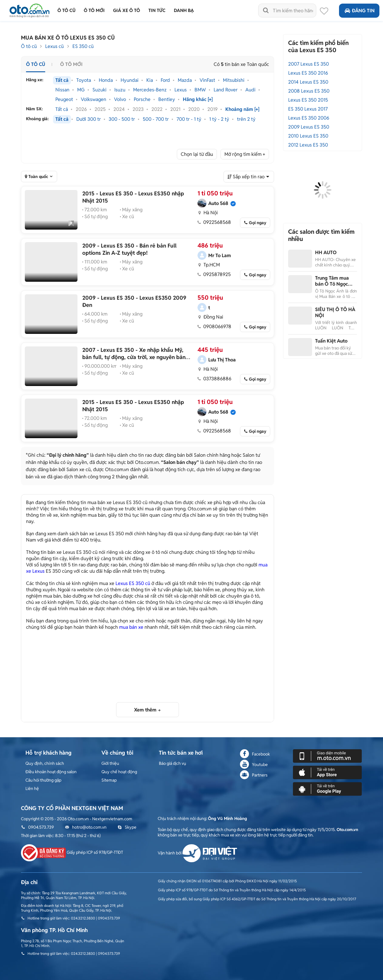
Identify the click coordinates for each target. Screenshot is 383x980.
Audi (250, 90)
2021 (175, 109)
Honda (106, 80)
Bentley (167, 99)
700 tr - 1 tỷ (189, 119)
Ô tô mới (71, 64)
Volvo (120, 99)
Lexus (181, 90)
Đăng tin (359, 11)
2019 (212, 109)
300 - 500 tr (122, 119)
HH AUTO (326, 252)
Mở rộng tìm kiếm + (245, 154)
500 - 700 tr (156, 119)
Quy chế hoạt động (119, 772)
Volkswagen (94, 99)
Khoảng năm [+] (242, 109)
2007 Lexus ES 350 (308, 64)
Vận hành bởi (197, 853)
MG (81, 90)
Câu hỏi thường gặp (43, 780)
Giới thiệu (110, 763)
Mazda (185, 80)
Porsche (142, 99)
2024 (119, 109)
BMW (200, 90)
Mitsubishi (234, 80)
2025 (100, 109)
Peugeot (64, 99)
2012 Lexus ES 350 (308, 145)
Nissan (62, 90)
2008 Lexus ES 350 (309, 91)
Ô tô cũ (29, 46)
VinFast (207, 80)
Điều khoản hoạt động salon (51, 772)
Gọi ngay (258, 223)
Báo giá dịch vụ (172, 763)
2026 (81, 109)
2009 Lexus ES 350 (309, 127)
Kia (150, 80)
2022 (157, 109)
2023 (138, 109)
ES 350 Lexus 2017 (308, 109)
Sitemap (109, 780)
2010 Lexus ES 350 (308, 136)
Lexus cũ (54, 46)
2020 (194, 109)
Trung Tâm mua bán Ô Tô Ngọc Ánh (332, 284)
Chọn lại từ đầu (197, 154)
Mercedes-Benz (150, 90)
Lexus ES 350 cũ (133, 583)
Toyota (84, 80)
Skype (127, 827)
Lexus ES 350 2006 (309, 118)
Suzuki (99, 90)
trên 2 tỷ (246, 119)
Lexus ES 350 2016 (308, 73)
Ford (165, 80)
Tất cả (62, 80)
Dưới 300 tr (89, 119)
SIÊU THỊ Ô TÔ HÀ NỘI (335, 312)
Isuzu (120, 90)
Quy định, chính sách (45, 763)
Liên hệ (32, 788)
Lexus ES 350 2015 (308, 100)
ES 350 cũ (83, 46)
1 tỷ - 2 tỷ (219, 119)
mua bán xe (131, 627)
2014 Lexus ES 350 (308, 82)
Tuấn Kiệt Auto (331, 341)
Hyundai (130, 80)
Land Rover (226, 90)
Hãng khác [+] (198, 99)
